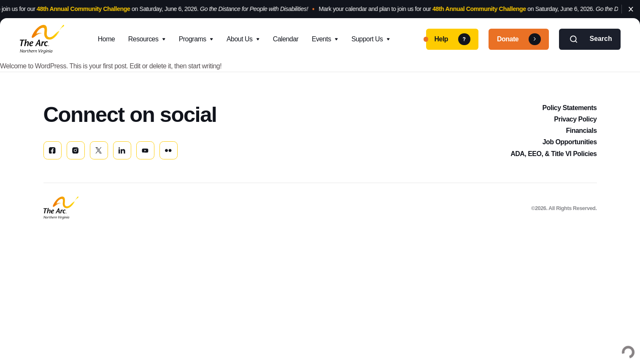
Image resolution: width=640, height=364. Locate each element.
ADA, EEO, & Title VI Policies (554, 154)
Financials (581, 131)
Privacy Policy (575, 119)
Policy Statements (570, 108)
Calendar (286, 39)
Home (106, 39)
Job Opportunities (570, 142)
